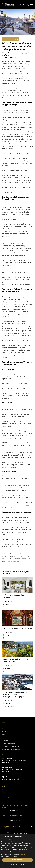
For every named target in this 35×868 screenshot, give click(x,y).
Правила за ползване (8, 744)
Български (5, 790)
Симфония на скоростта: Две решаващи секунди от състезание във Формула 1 (16, 694)
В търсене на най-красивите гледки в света (15, 660)
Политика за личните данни (10, 747)
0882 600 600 (6, 762)
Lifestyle (7, 55)
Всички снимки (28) (10, 39)
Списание (5, 741)
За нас (4, 732)
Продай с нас (6, 729)
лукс (31, 374)
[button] (17, 857)
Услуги (4, 735)
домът (27, 505)
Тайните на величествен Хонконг (17, 628)
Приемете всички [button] (17, 860)
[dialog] (17, 851)
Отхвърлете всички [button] (18, 864)
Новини (4, 738)
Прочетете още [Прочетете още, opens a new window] (24, 855)
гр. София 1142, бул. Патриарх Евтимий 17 (15, 761)
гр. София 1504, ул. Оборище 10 (12, 769)
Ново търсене (6, 726)
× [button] (33, 836)
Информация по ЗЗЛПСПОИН (11, 750)
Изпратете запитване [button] (14, 821)
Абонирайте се (14, 811)
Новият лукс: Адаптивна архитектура (13, 596)
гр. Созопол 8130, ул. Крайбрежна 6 (13, 779)
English (4, 793)
